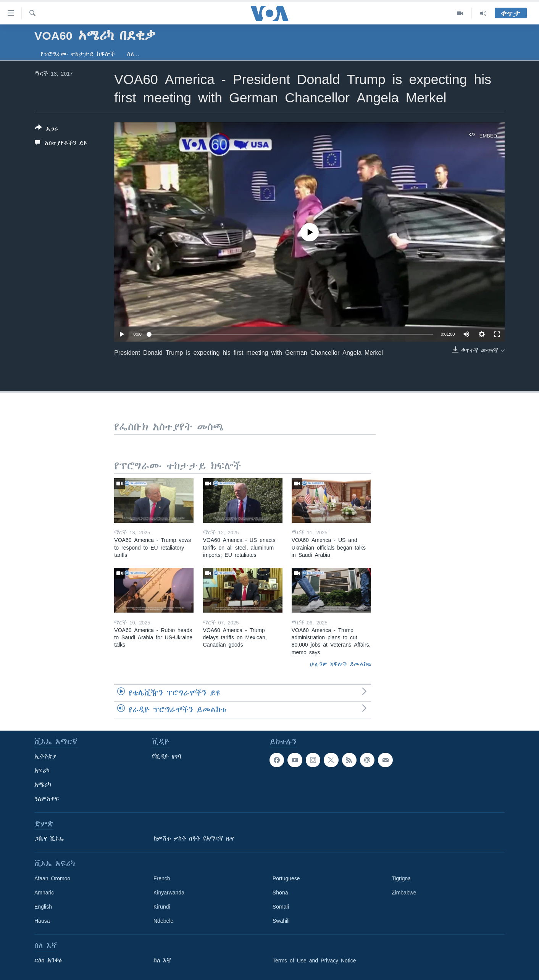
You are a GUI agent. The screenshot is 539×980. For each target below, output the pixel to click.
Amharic (44, 893)
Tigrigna (401, 878)
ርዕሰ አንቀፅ (48, 961)
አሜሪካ (43, 785)
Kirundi (162, 907)
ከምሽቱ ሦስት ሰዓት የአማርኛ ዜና (194, 839)
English (43, 907)
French (162, 878)
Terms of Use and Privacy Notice (314, 961)
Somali (281, 907)
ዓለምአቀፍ (47, 799)
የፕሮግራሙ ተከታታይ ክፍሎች (78, 54)
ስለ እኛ (162, 961)
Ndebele (163, 921)
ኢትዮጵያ (45, 757)
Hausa (42, 921)
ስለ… (133, 54)
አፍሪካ (42, 771)
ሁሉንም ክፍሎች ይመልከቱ (341, 664)
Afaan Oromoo (52, 878)
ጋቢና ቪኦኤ (49, 839)
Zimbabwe (404, 893)
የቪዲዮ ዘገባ (167, 757)
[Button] (47, 130)
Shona (280, 893)
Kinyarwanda (169, 893)
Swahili (281, 921)
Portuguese (286, 878)
